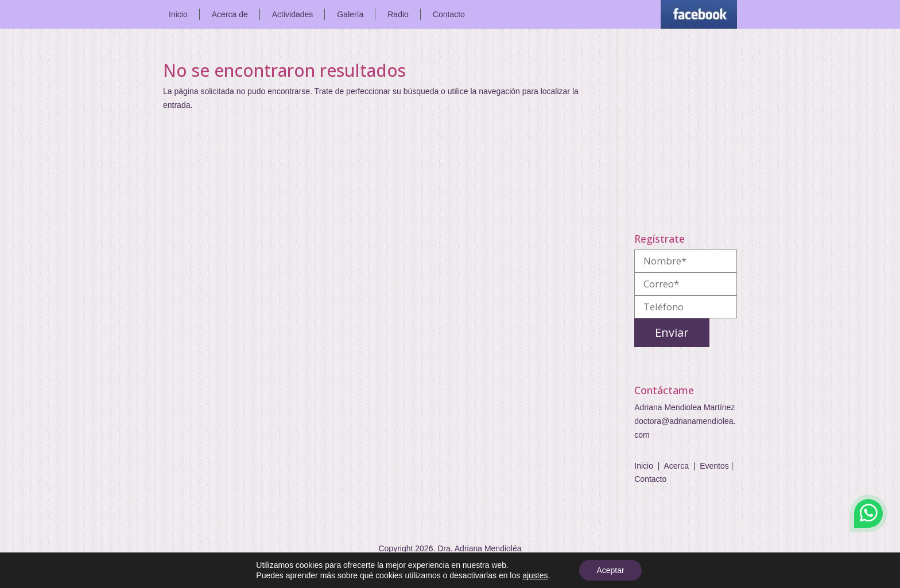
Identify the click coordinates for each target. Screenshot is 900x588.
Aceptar (610, 570)
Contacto (449, 14)
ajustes (535, 575)
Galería (350, 14)
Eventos (714, 466)
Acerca (676, 466)
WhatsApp (868, 513)
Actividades (293, 14)
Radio (398, 14)
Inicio (178, 14)
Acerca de (230, 14)
